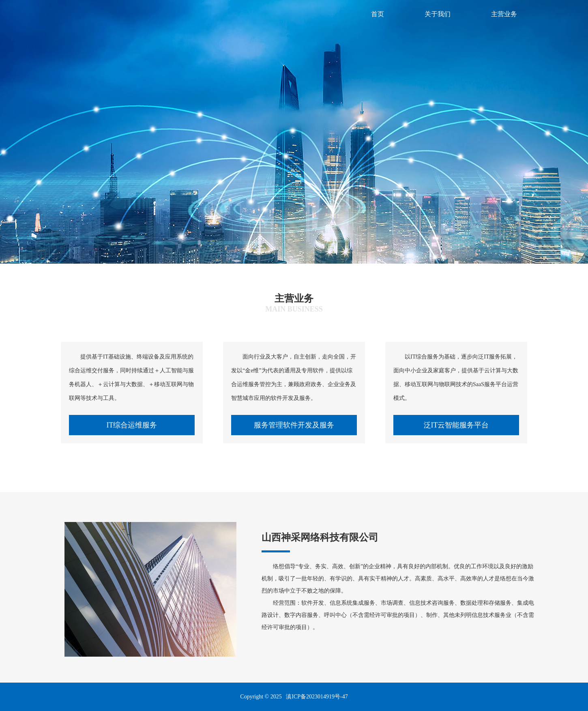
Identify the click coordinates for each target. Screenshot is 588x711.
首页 (378, 14)
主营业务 (504, 14)
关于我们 (438, 14)
